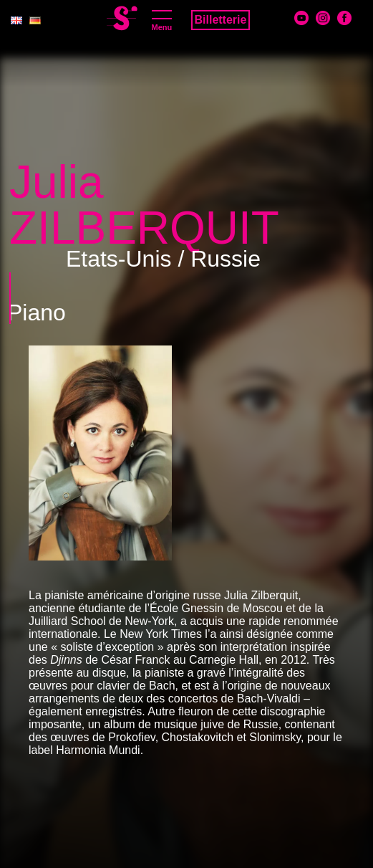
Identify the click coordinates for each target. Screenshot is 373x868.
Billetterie (221, 20)
